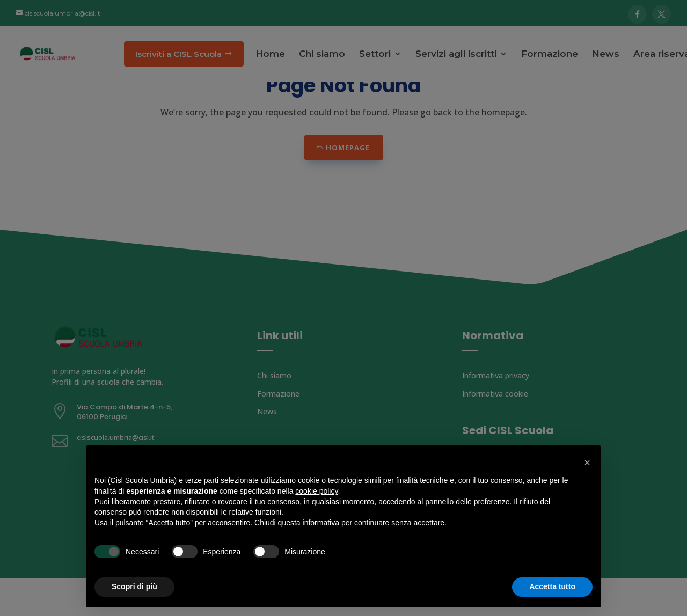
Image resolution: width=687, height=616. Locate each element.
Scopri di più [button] (134, 586)
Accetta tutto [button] (552, 586)
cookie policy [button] (316, 491)
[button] (587, 463)
